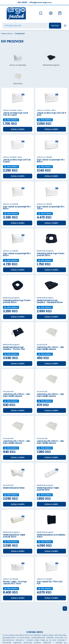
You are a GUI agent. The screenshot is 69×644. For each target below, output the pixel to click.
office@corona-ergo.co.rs (40, 2)
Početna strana (7, 34)
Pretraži (55, 26)
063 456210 (22, 2)
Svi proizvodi (20, 34)
